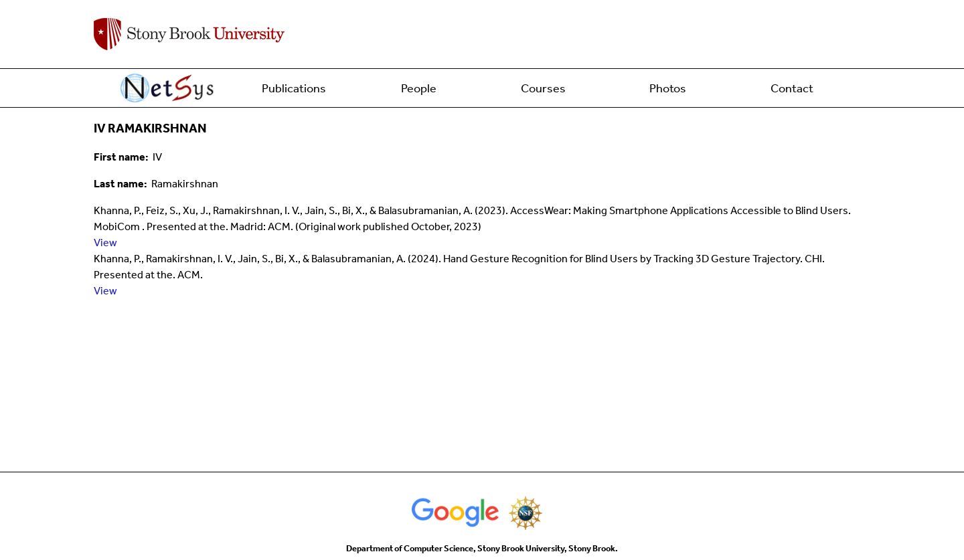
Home (169, 88)
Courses (543, 88)
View (105, 243)
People (419, 88)
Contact (792, 88)
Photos (668, 88)
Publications (294, 88)
